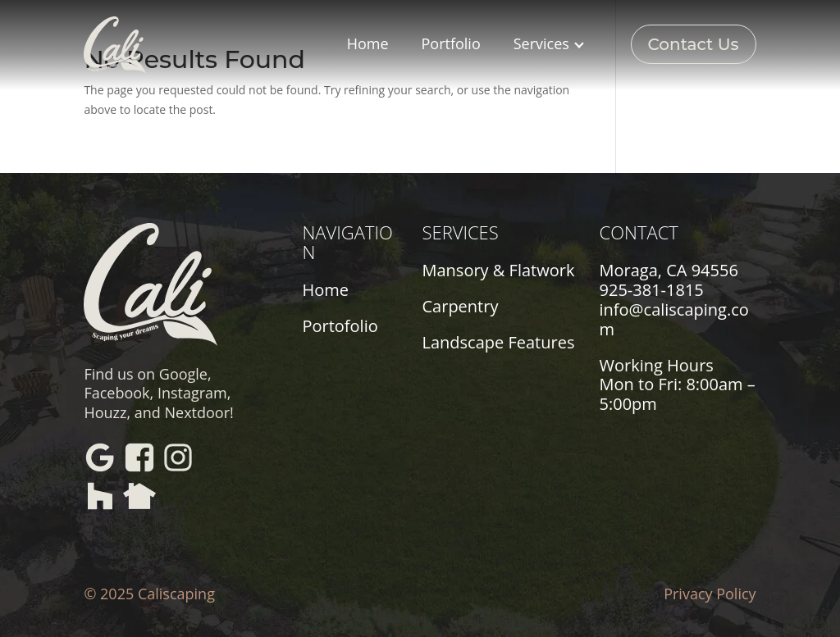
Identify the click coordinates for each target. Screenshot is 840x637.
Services (549, 43)
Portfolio (451, 43)
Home (368, 43)
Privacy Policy (710, 594)
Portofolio (340, 326)
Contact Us (694, 44)
